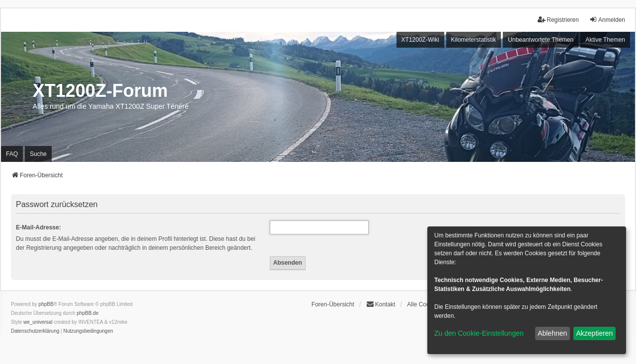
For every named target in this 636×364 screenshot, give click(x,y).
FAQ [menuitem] (12, 154)
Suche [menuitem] (38, 154)
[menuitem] (35, 331)
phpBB (46, 304)
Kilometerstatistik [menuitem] (474, 40)
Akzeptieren (594, 333)
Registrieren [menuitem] (558, 20)
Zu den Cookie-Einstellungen (479, 333)
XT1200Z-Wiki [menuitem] (420, 40)
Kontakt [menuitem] (381, 304)
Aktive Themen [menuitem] (605, 40)
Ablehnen (552, 333)
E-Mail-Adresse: (39, 227)
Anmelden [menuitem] (607, 20)
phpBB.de (87, 313)
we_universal (38, 322)
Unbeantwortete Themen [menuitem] (541, 40)
